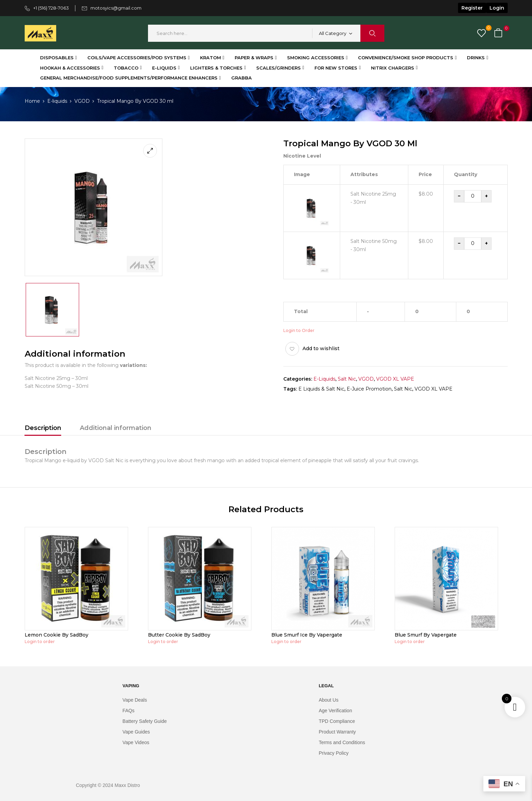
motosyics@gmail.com (116, 8)
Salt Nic (347, 379)
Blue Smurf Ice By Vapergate (307, 635)
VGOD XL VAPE (395, 379)
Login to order (40, 642)
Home (32, 101)
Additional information (116, 428)
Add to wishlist (321, 348)
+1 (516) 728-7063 (51, 8)
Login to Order (299, 330)
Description (43, 428)
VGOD (82, 101)
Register (472, 8)
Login (497, 8)
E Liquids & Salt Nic (321, 389)
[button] (499, 33)
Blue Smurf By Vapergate (426, 635)
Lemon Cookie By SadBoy (57, 635)
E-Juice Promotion (369, 389)
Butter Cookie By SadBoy (179, 635)
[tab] (43, 429)
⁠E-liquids (57, 101)
